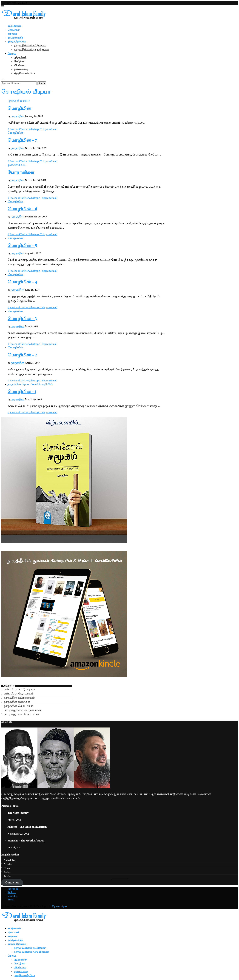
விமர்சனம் (20, 65)
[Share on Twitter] (24, 129)
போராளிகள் (21, 173)
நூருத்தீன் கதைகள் (17, 702)
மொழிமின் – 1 (22, 392)
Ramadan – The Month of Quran (26, 841)
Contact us (12, 883)
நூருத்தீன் (18, 116)
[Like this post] (8, 129)
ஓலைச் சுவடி (21, 69)
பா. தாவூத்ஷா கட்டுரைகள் (22, 710)
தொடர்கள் (13, 30)
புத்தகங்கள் (20, 57)
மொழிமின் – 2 (22, 355)
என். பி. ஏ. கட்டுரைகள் (19, 690)
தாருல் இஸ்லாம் (17, 42)
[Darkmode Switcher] (3, 79)
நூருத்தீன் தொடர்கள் (18, 706)
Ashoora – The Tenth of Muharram (27, 827)
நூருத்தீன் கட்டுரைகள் (19, 698)
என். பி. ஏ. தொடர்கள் (19, 694)
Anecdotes (10, 860)
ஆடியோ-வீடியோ (24, 73)
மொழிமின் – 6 (22, 209)
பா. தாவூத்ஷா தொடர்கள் (22, 714)
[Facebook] (13, 889)
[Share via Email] (54, 129)
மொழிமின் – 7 (22, 141)
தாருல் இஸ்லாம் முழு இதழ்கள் (31, 49)
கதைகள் (12, 34)
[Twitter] (12, 893)
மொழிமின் (19, 109)
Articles (8, 864)
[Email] (11, 900)
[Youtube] (12, 896)
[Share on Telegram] (45, 129)
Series (7, 872)
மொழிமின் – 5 (22, 246)
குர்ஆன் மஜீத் (15, 38)
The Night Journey (18, 813)
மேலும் (12, 53)
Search (42, 83)
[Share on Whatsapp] (34, 129)
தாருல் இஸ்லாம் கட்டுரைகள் (30, 45)
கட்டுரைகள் (14, 26)
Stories (8, 876)
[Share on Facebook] (15, 129)
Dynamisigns (60, 906)
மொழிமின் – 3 (22, 319)
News (7, 868)
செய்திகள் (20, 61)
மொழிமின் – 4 (22, 282)
